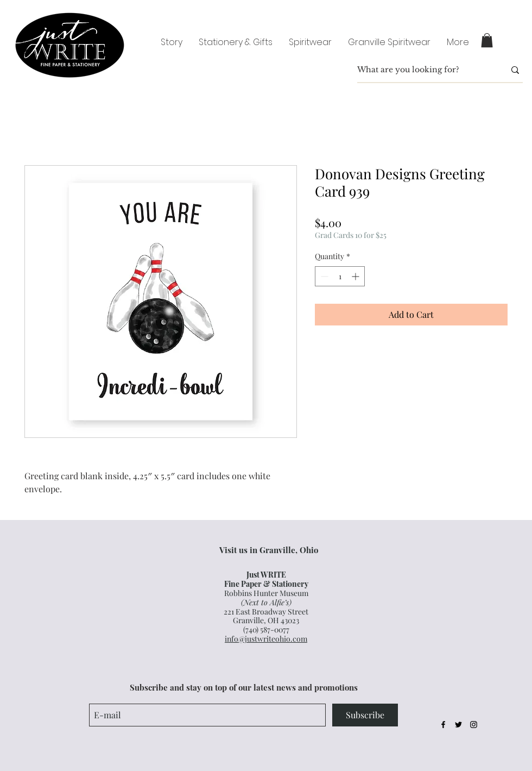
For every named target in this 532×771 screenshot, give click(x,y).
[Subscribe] (365, 715)
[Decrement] (323, 276)
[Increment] (356, 276)
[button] (487, 40)
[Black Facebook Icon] (443, 725)
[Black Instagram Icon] (474, 725)
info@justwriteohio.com (266, 639)
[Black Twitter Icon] (458, 725)
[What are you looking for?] (423, 70)
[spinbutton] (340, 276)
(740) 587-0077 (266, 629)
